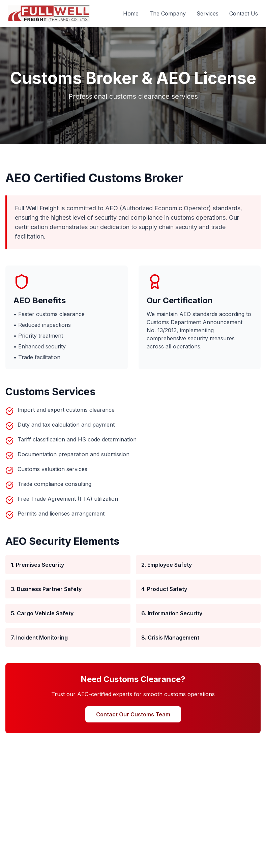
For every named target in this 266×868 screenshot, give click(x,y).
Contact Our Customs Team (133, 714)
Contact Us (244, 13)
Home (131, 13)
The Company (168, 13)
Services (208, 13)
